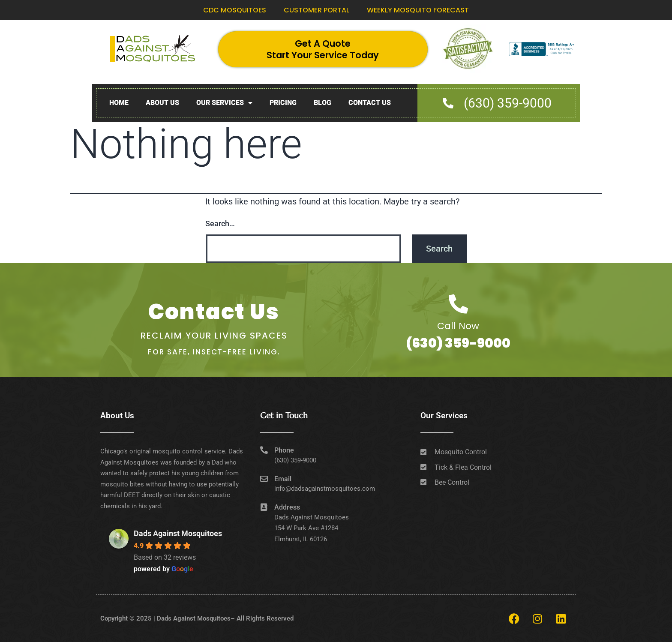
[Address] (264, 507)
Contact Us (370, 103)
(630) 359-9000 (458, 343)
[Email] (264, 479)
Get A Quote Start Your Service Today (323, 49)
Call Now (458, 326)
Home (119, 103)
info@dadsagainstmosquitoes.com (325, 489)
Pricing (283, 103)
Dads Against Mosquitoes (178, 533)
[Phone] (264, 450)
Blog (322, 103)
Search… (220, 223)
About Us (162, 103)
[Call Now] (458, 304)
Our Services (224, 103)
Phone (284, 450)
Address (287, 507)
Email (283, 479)
